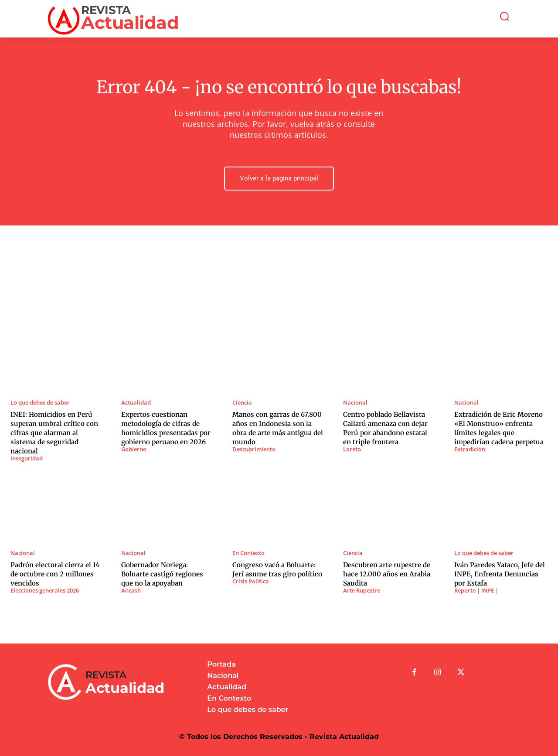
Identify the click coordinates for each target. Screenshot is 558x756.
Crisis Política (251, 581)
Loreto (352, 449)
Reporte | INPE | (476, 591)
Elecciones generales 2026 (45, 591)
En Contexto (248, 553)
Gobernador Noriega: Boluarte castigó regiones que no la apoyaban (162, 574)
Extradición (470, 449)
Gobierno (134, 449)
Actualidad (136, 403)
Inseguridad (27, 458)
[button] (504, 16)
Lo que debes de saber (40, 403)
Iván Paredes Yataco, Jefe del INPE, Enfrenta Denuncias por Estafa (500, 574)
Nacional (355, 403)
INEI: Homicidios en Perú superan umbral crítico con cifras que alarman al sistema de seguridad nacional (54, 433)
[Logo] (109, 19)
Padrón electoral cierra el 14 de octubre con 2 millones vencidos (55, 574)
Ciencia (242, 403)
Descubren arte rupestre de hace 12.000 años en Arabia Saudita (387, 574)
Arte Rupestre (362, 591)
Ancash (131, 591)
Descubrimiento (254, 449)
